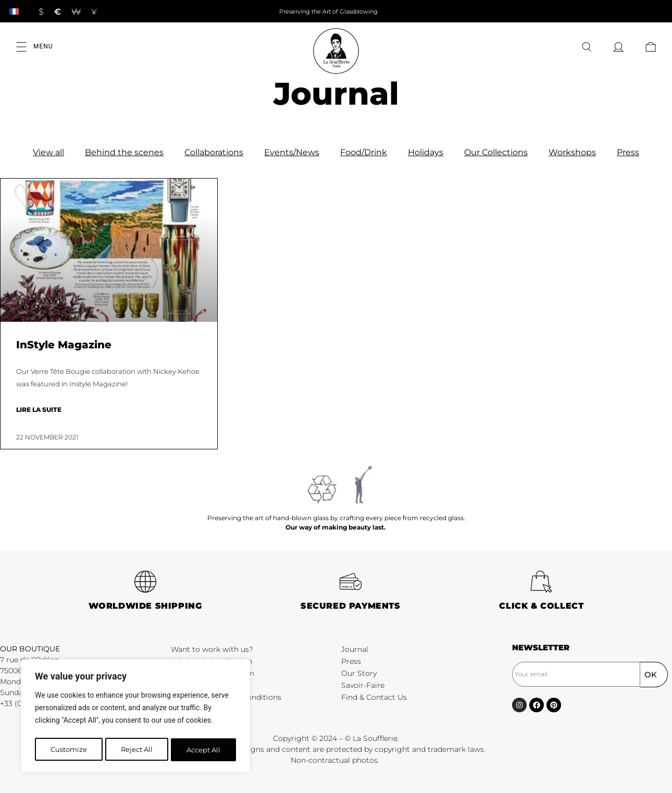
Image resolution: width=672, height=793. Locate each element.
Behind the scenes (124, 152)
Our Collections (496, 152)
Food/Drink (364, 152)
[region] (135, 718)
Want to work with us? (212, 649)
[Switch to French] (14, 11)
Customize (68, 750)
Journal (355, 649)
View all (48, 152)
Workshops (572, 152)
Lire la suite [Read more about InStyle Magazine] (39, 410)
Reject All (136, 750)
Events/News (292, 152)
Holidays (426, 152)
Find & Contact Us (374, 697)
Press (628, 152)
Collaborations (214, 152)
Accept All (204, 750)
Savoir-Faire (363, 685)
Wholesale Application (211, 661)
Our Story (359, 673)
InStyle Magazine (64, 345)
